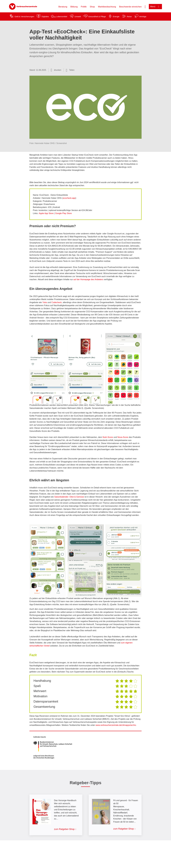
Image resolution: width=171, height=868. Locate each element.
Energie (116, 16)
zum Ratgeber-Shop (64, 829)
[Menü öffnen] (155, 7)
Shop (92, 7)
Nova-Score (123, 437)
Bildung (74, 7)
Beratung (63, 7)
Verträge (143, 16)
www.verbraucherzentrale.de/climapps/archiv (116, 725)
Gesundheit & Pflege (97, 16)
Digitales (45, 16)
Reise (129, 16)
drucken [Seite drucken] (58, 70)
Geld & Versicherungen (24, 16)
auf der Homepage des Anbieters (88, 279)
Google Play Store (63, 213)
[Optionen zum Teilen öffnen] (70, 70)
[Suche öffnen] (145, 6)
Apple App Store (46, 213)
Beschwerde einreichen (130, 7)
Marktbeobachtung (107, 7)
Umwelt (78, 16)
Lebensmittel (62, 16)
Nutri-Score (108, 437)
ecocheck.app (69, 198)
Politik (84, 7)
